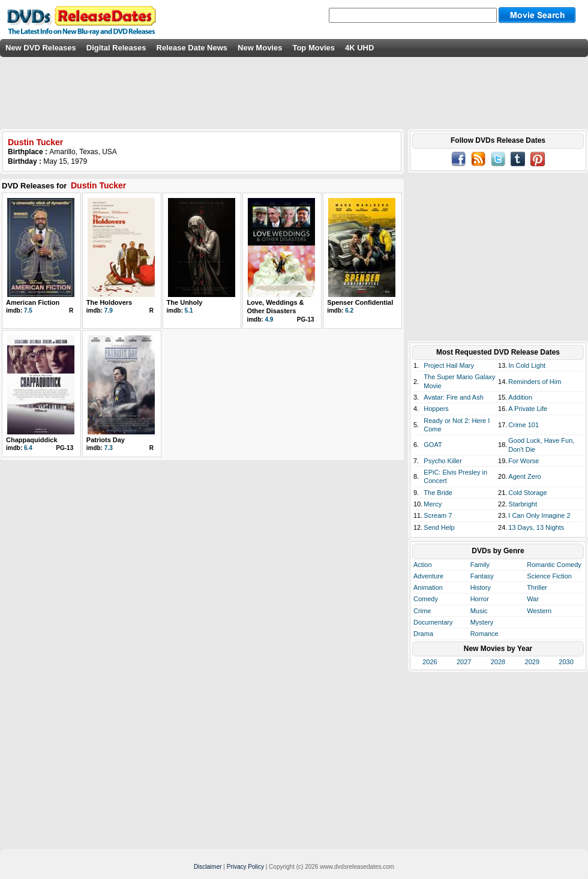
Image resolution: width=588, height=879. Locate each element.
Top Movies (313, 48)
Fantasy (482, 576)
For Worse (523, 461)
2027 (464, 662)
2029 (532, 662)
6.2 (349, 310)
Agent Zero (524, 476)
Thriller (537, 587)
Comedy (426, 599)
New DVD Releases (41, 48)
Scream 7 (438, 515)
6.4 (28, 448)
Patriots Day (106, 440)
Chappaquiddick (32, 440)
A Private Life (528, 409)
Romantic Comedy (554, 565)
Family (480, 565)
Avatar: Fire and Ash (453, 397)
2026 (430, 662)
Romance (484, 634)
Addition (520, 397)
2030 (566, 662)
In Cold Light (527, 365)
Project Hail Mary (449, 365)
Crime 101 (523, 425)
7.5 (28, 310)
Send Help (439, 527)
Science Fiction (549, 576)
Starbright (523, 504)
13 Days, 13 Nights (536, 527)
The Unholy (185, 302)
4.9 (269, 319)
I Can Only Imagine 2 (539, 515)
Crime (422, 611)
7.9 (109, 310)
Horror (480, 599)
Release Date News (192, 48)
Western (539, 611)
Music (479, 611)
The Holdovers (109, 302)
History (481, 587)
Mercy (433, 504)
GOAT (433, 445)
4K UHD (359, 48)
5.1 (189, 310)
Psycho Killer (443, 461)
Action (423, 565)
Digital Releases (116, 48)
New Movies (260, 48)
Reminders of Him (535, 382)
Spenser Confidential (360, 302)
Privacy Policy (245, 867)
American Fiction (33, 302)
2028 (498, 662)
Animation (428, 587)
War (533, 599)
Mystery (482, 622)
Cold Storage (527, 493)
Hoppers (436, 409)
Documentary (433, 622)
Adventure (428, 576)
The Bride (438, 493)
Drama (423, 634)
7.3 (109, 448)
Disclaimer (208, 867)
